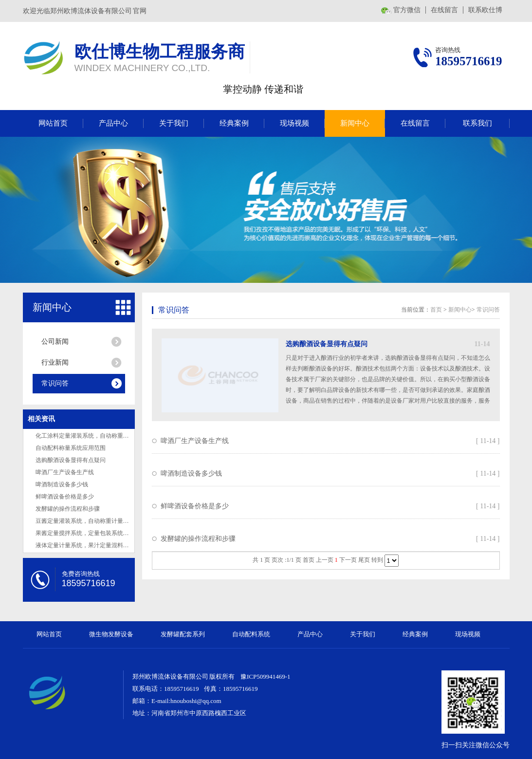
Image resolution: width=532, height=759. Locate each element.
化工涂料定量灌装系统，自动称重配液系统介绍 (97, 436)
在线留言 (444, 10)
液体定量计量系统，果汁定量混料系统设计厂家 (97, 545)
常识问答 (55, 383)
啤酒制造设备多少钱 (62, 484)
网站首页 (53, 123)
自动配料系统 (251, 634)
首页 (436, 310)
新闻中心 (355, 123)
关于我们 (174, 123)
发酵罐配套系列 (183, 634)
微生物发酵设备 (111, 634)
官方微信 (407, 10)
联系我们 (477, 123)
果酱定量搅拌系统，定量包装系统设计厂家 (91, 533)
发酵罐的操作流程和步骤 (68, 509)
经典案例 (234, 123)
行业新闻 (55, 362)
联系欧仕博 (485, 10)
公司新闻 (55, 342)
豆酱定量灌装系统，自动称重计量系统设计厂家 (97, 521)
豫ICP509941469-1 (266, 676)
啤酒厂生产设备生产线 (65, 472)
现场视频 (294, 123)
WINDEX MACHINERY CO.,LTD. (142, 68)
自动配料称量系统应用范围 (71, 448)
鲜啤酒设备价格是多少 (65, 497)
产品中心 (113, 123)
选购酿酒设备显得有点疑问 (71, 460)
